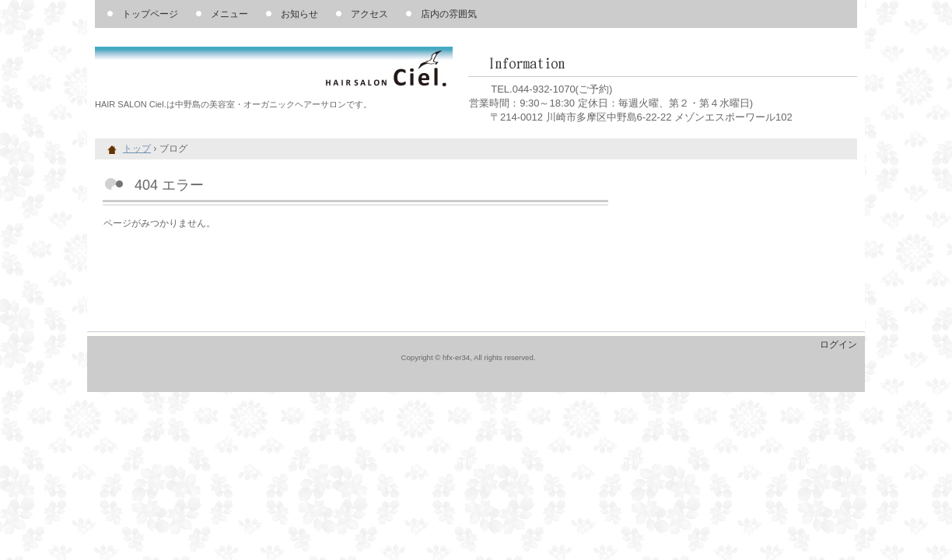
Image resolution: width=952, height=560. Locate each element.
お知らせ (299, 14)
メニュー (229, 14)
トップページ (150, 14)
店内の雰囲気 (449, 14)
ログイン (838, 345)
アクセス (369, 14)
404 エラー (169, 185)
